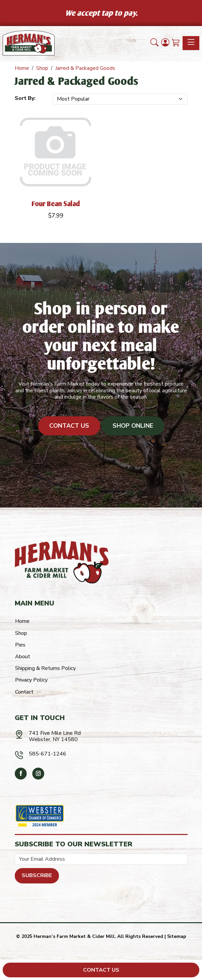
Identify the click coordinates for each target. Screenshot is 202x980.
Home (22, 621)
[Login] (165, 43)
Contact (24, 692)
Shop (21, 633)
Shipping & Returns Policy (45, 668)
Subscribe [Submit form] (37, 875)
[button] (154, 43)
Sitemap (177, 936)
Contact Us (69, 426)
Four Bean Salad (56, 204)
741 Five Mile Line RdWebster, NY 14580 (55, 736)
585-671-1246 (48, 754)
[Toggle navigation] (191, 43)
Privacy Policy (31, 680)
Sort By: (25, 98)
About (23, 657)
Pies (20, 645)
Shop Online (133, 426)
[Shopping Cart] (176, 43)
